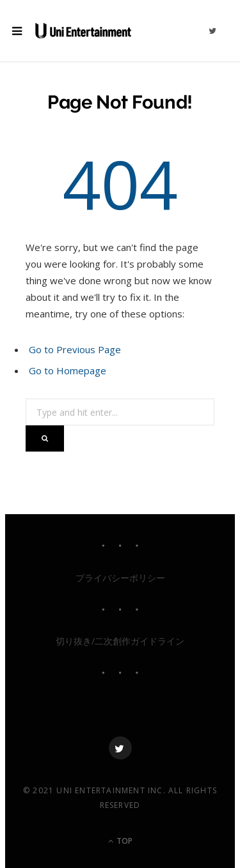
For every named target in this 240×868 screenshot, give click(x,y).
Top (120, 841)
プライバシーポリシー (120, 578)
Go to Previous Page (75, 349)
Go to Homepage (68, 370)
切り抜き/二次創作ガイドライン (120, 641)
